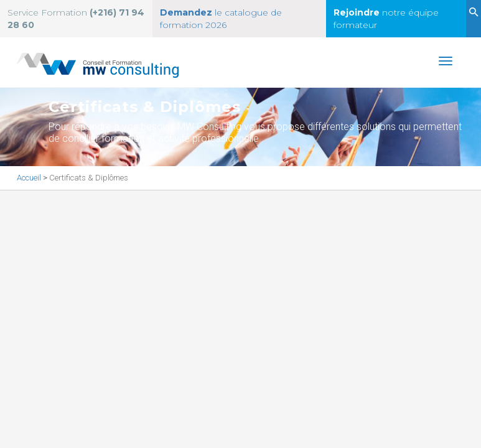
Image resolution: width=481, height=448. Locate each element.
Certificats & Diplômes (89, 178)
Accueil (30, 178)
